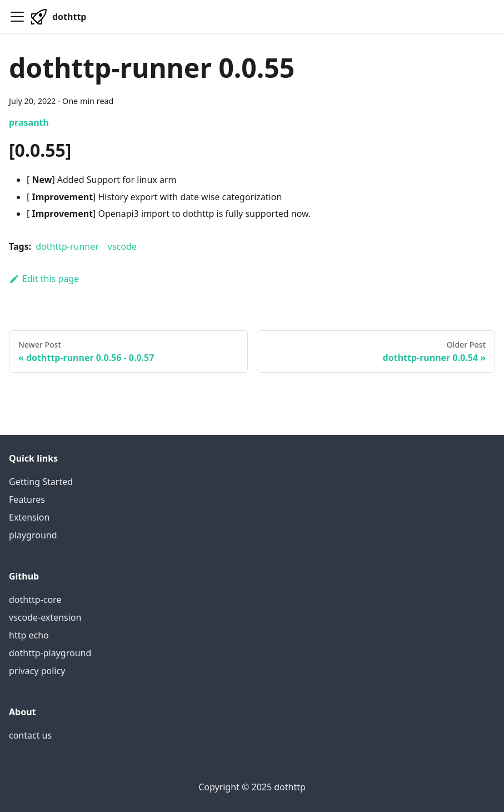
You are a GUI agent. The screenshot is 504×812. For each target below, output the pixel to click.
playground (33, 535)
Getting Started (41, 482)
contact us (30, 735)
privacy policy (37, 671)
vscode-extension (45, 617)
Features (27, 499)
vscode (122, 246)
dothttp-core (35, 600)
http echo (29, 635)
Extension (29, 517)
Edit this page (44, 279)
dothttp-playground (50, 653)
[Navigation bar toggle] (17, 17)
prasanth (29, 122)
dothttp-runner (67, 246)
